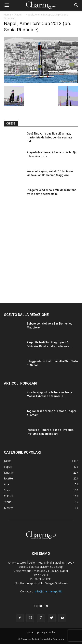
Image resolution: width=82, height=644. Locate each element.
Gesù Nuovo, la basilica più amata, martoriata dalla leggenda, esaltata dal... (49, 137)
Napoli (18, 15)
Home (7, 15)
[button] (76, 5)
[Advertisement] (41, 249)
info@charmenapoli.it (48, 591)
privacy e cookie (46, 632)
